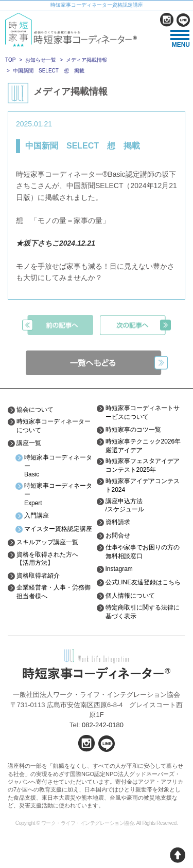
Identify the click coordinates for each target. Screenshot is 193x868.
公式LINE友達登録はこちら (143, 582)
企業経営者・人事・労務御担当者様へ (54, 592)
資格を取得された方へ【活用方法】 (47, 559)
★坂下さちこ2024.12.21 (56, 243)
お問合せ (118, 535)
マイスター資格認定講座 (58, 529)
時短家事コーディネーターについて (54, 426)
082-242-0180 (103, 725)
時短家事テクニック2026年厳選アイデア (143, 446)
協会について (35, 410)
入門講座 (37, 515)
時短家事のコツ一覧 (133, 430)
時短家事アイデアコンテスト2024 (143, 485)
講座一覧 (29, 443)
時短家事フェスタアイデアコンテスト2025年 (143, 465)
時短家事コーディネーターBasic (58, 466)
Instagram (119, 569)
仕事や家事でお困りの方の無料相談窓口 (143, 552)
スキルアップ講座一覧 (47, 542)
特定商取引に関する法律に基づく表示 (143, 612)
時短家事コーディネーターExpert (58, 494)
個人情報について (130, 596)
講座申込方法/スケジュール (125, 505)
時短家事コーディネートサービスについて (143, 412)
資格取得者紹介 (38, 576)
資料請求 (118, 522)
